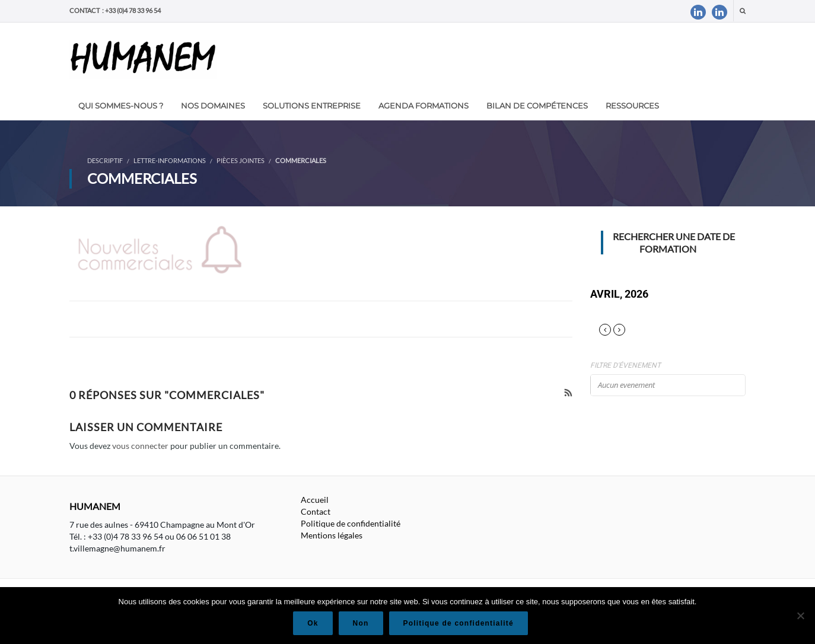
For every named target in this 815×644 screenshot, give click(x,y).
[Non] (800, 616)
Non (361, 623)
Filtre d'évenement (625, 365)
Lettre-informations (170, 160)
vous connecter (140, 446)
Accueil (315, 500)
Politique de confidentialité (351, 523)
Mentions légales (332, 535)
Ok (313, 623)
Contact (316, 511)
